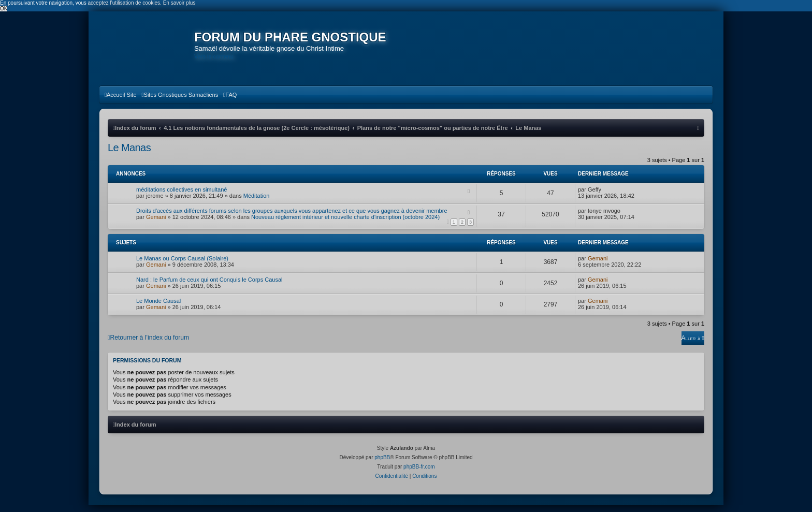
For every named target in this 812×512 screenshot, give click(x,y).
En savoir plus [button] (179, 3)
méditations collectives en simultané (182, 197)
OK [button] (4, 9)
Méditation (257, 203)
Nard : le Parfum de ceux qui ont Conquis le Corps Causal (209, 287)
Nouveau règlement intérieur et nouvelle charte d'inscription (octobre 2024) (345, 224)
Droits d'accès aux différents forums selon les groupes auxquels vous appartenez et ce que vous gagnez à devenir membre (292, 218)
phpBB (382, 465)
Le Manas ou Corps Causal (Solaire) (182, 266)
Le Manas (129, 155)
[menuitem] (121, 102)
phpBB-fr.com (419, 474)
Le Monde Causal (158, 308)
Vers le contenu (216, 56)
